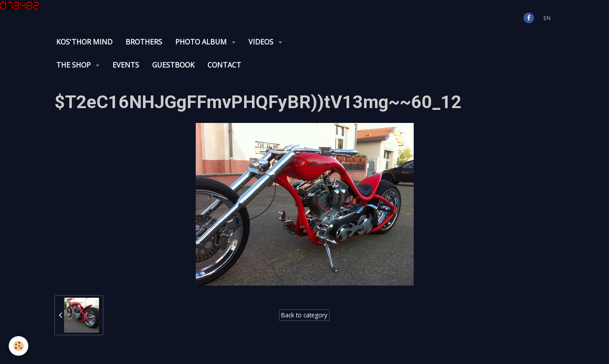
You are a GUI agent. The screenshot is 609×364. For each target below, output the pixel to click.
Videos (262, 42)
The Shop (74, 65)
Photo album (202, 42)
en (547, 18)
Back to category (304, 315)
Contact (224, 65)
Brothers (144, 42)
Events (126, 65)
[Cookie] (19, 346)
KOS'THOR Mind (84, 42)
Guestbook (173, 65)
